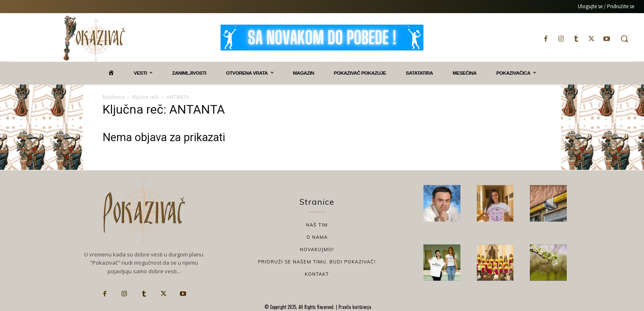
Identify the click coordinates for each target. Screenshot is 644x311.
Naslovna (114, 97)
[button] (624, 39)
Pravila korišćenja (354, 307)
